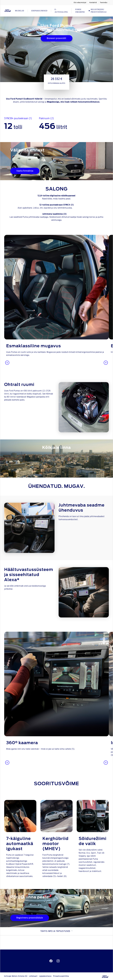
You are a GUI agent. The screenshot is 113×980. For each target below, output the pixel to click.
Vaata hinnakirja (25, 171)
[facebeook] (51, 961)
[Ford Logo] (8, 11)
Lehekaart (33, 976)
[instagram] (58, 961)
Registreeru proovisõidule (30, 918)
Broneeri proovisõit (57, 38)
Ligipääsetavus (45, 976)
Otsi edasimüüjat (80, 3)
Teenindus (104, 3)
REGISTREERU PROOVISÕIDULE (98, 11)
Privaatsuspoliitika (61, 976)
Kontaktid (93, 3)
